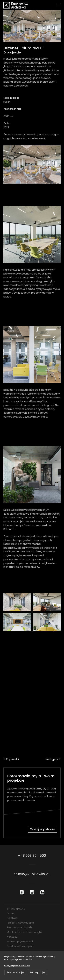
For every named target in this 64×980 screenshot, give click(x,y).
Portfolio (12, 918)
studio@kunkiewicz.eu (32, 874)
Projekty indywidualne (20, 923)
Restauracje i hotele (20, 927)
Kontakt (12, 937)
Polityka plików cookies (17, 966)
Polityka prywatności (20, 941)
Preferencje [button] (15, 972)
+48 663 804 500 (32, 856)
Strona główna (16, 909)
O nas (10, 913)
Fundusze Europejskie (20, 946)
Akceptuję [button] (37, 972)
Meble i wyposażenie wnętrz (25, 932)
